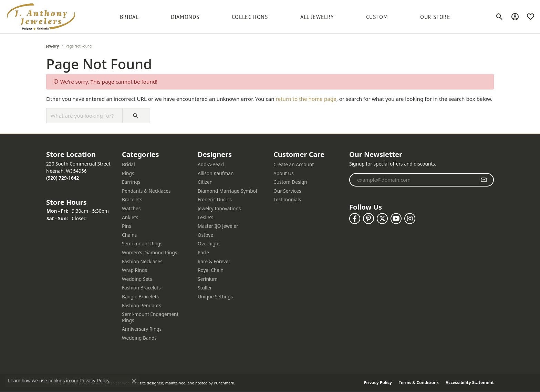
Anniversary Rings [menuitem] (142, 329)
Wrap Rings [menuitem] (134, 270)
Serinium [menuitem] (208, 279)
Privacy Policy (378, 383)
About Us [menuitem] (284, 173)
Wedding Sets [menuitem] (137, 279)
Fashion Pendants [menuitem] (142, 306)
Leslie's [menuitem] (205, 218)
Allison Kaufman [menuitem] (216, 173)
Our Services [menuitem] (287, 191)
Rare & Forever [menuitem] (214, 262)
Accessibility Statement (470, 383)
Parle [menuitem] (203, 253)
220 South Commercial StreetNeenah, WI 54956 (78, 171)
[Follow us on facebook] (355, 219)
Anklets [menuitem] (130, 218)
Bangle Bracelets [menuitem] (140, 297)
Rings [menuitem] (128, 173)
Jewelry (53, 46)
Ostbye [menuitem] (205, 235)
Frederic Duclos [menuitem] (215, 200)
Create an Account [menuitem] (294, 165)
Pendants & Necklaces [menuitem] (146, 191)
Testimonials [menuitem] (287, 200)
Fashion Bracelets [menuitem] (141, 288)
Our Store (435, 17)
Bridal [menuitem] (128, 165)
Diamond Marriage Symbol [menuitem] (227, 191)
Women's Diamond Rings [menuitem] (149, 253)
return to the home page (306, 99)
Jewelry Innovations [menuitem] (219, 209)
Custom (377, 17)
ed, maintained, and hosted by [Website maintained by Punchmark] (186, 383)
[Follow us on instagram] (410, 219)
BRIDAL (129, 17)
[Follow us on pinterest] (368, 219)
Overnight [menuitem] (209, 244)
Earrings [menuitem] (131, 182)
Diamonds (185, 17)
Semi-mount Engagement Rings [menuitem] (150, 317)
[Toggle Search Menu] (500, 17)
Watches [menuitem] (131, 209)
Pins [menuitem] (127, 226)
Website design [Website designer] (145, 383)
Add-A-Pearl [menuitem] (211, 165)
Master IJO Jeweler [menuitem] (218, 226)
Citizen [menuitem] (205, 182)
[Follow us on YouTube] (396, 219)
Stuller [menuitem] (205, 288)
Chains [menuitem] (129, 235)
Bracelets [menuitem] (132, 200)
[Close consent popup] (134, 381)
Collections (250, 17)
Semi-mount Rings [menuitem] (142, 244)
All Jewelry (317, 17)
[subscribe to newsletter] (484, 180)
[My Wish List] (531, 17)
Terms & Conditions (419, 383)
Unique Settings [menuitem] (215, 297)
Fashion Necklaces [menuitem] (142, 262)
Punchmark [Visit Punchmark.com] (224, 383)
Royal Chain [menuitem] (211, 270)
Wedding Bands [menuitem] (139, 338)
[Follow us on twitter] (382, 219)
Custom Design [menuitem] (290, 182)
